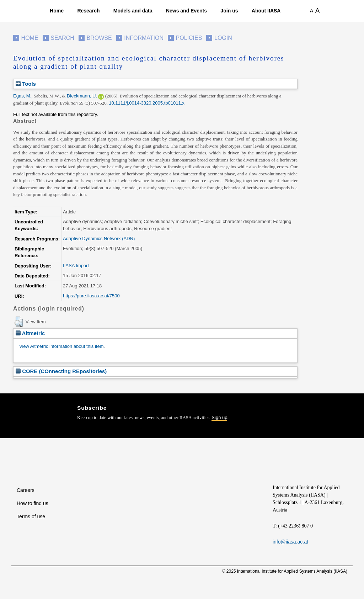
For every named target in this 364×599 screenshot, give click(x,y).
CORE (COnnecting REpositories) (61, 371)
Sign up (219, 417)
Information (144, 38)
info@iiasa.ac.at (290, 542)
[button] (19, 322)
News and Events (186, 11)
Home (57, 11)
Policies (189, 38)
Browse (99, 38)
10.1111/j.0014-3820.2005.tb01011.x (147, 103)
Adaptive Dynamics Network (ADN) (99, 238)
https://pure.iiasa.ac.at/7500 (91, 296)
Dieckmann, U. (82, 96)
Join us (229, 11)
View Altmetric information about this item (61, 346)
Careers (26, 490)
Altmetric (30, 333)
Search (62, 38)
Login (223, 38)
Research (88, 11)
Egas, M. (22, 96)
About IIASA (266, 11)
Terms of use (31, 516)
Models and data (133, 11)
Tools (26, 84)
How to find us (33, 503)
